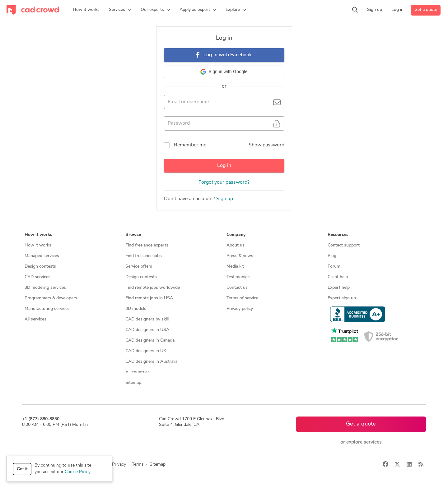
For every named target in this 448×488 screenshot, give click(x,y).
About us (236, 245)
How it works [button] (38, 235)
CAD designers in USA (147, 330)
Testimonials (238, 277)
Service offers (139, 267)
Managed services (42, 256)
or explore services (361, 442)
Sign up (225, 199)
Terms (138, 465)
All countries (138, 372)
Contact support (344, 245)
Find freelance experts (147, 245)
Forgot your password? (224, 182)
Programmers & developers (51, 298)
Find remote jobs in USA (149, 298)
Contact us (237, 288)
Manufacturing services (47, 309)
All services (35, 319)
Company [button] (236, 235)
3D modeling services (45, 288)
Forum (334, 267)
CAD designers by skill (147, 319)
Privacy (119, 465)
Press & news (240, 256)
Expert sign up (342, 298)
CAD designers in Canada (150, 341)
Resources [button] (338, 235)
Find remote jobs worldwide (153, 288)
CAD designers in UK (146, 351)
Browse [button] (133, 235)
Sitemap (133, 383)
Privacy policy (240, 309)
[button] (120, 10)
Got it (22, 469)
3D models (136, 309)
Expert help (339, 288)
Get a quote (426, 10)
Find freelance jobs (144, 256)
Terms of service (242, 298)
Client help (338, 277)
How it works (38, 245)
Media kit (235, 267)
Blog (332, 256)
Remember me (190, 145)
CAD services (37, 277)
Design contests (40, 267)
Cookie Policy (77, 472)
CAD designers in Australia (151, 362)
